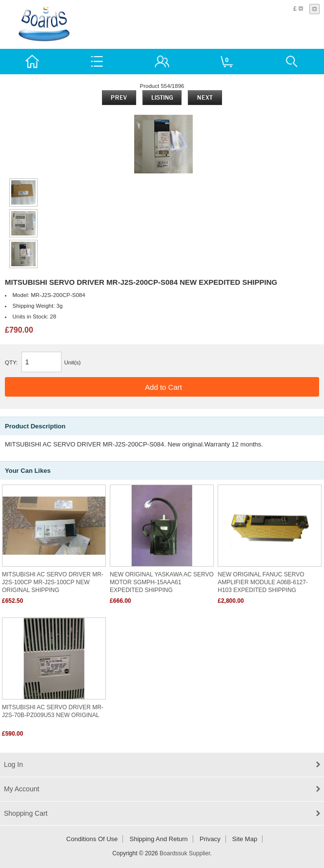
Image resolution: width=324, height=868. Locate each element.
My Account (21, 789)
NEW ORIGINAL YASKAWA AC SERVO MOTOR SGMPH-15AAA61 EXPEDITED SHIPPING (162, 582)
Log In (13, 764)
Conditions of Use (92, 839)
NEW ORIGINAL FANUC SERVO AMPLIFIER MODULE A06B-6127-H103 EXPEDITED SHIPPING (263, 582)
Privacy (210, 839)
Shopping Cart (26, 813)
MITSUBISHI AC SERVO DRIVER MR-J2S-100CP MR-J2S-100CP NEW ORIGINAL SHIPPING (53, 582)
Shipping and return (159, 839)
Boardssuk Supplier (185, 853)
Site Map (245, 839)
